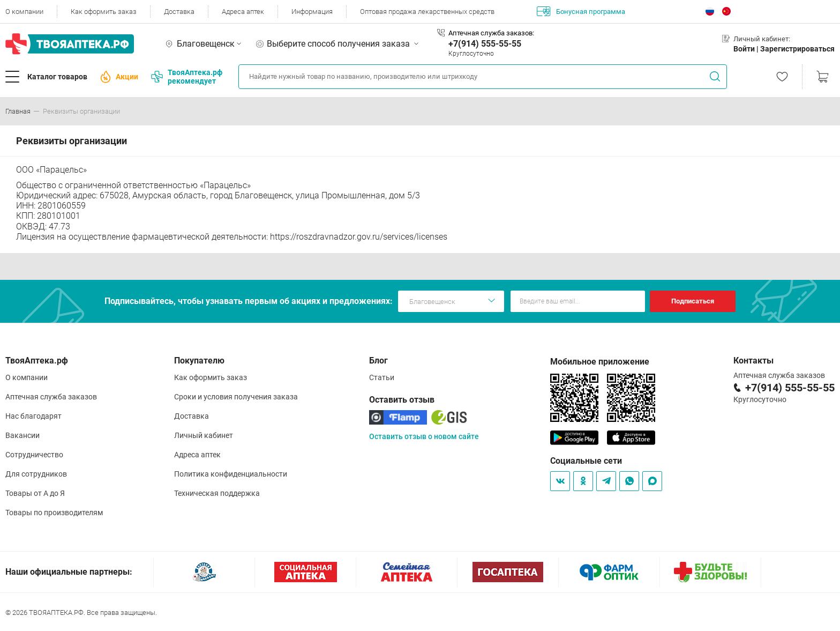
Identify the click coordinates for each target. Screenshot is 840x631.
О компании (24, 12)
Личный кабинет (204, 435)
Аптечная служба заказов (51, 397)
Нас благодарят (33, 416)
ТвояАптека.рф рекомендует (187, 77)
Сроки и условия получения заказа (236, 397)
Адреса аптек (243, 12)
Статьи (382, 377)
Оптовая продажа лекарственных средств (427, 12)
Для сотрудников (36, 474)
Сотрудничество (34, 455)
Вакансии (22, 435)
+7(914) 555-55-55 (485, 44)
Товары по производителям (54, 513)
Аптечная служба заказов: (491, 33)
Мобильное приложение (600, 362)
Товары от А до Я (35, 493)
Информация (312, 12)
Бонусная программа (581, 11)
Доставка (179, 12)
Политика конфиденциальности (231, 474)
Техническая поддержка (217, 493)
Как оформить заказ (104, 12)
